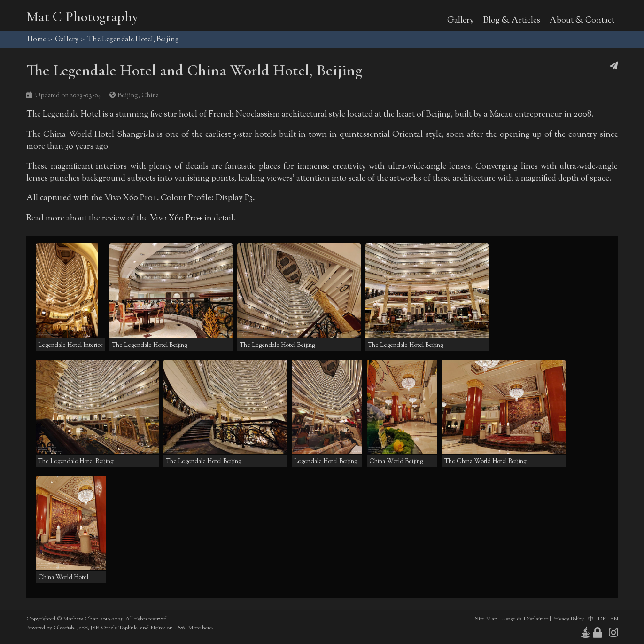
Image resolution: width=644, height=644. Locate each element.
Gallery (461, 20)
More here (200, 628)
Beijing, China (138, 96)
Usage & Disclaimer (525, 619)
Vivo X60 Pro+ (176, 218)
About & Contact (582, 20)
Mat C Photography (82, 17)
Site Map (486, 619)
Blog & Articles (512, 20)
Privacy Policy (568, 619)
